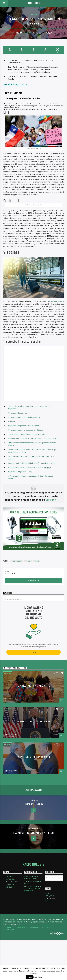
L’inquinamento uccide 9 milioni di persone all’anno (28, 474)
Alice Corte (28, 33)
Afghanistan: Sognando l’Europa (21, 511)
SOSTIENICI (34, 692)
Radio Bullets (36, 3)
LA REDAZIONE (11, 919)
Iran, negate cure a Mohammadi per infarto (34, 873)
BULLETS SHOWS (12, 922)
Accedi (47, 933)
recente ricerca (57, 341)
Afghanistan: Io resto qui (18, 453)
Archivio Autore (34, 620)
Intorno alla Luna (34, 844)
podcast (28, 601)
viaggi (36, 601)
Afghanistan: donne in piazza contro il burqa (25, 470)
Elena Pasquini (10, 739)
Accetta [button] (29, 977)
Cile (9, 60)
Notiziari (33, 14)
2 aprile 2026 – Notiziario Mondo (34, 761)
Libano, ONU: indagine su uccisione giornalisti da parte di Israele (33, 928)
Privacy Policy (50, 936)
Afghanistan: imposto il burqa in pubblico (24, 465)
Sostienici (52, 540)
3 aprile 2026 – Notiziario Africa (34, 726)
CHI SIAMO (10, 916)
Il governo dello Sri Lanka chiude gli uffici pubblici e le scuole (32, 503)
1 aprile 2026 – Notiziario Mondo (34, 797)
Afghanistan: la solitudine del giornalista (24, 457)
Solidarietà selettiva (16, 461)
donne (20, 601)
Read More (38, 977)
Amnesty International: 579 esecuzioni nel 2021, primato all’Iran (33, 478)
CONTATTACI (10, 924)
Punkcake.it (49, 941)
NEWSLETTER (11, 927)
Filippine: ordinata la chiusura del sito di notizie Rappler (30, 507)
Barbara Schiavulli (11, 774)
